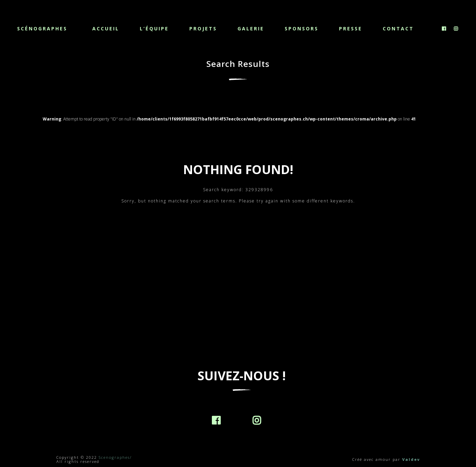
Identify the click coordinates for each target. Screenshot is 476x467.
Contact (398, 29)
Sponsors (302, 29)
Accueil (106, 29)
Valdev (411, 459)
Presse (351, 29)
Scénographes (42, 28)
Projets (203, 29)
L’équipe (154, 29)
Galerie (251, 29)
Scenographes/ (115, 457)
